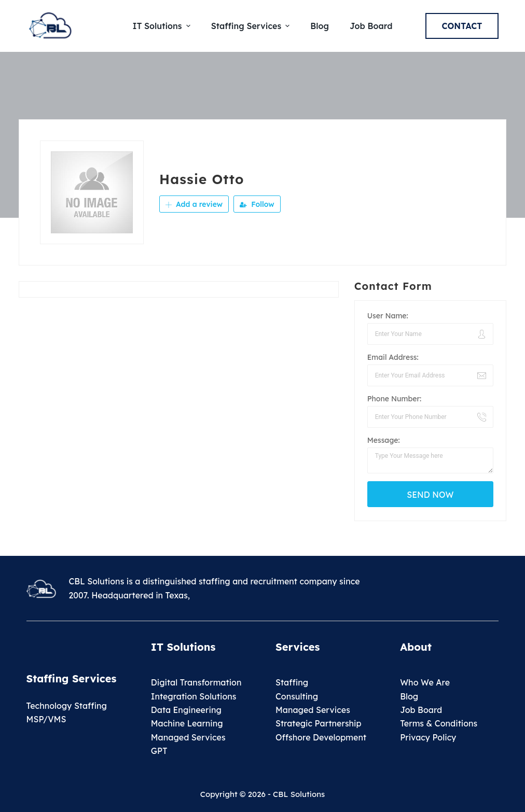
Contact (462, 26)
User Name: (388, 316)
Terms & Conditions (439, 723)
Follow (257, 204)
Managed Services (188, 737)
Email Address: (393, 357)
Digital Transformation (196, 682)
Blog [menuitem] (320, 26)
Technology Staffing (67, 706)
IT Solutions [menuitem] (163, 26)
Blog (409, 696)
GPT (159, 751)
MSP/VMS (46, 719)
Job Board (421, 710)
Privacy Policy (428, 737)
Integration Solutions (194, 696)
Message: (384, 440)
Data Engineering (186, 710)
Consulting (297, 696)
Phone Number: (395, 399)
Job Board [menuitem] (371, 26)
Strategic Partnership (319, 723)
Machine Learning (187, 723)
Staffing (292, 682)
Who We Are (425, 682)
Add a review (194, 204)
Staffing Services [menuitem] (252, 26)
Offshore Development (321, 737)
